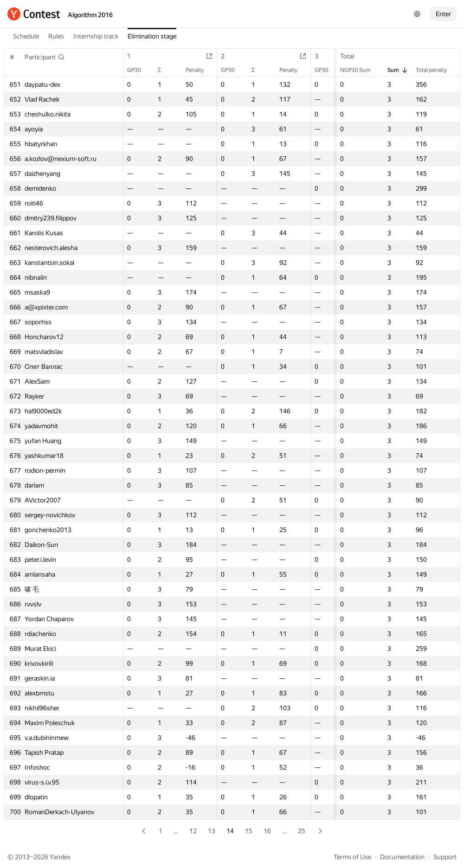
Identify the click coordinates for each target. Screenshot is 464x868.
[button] (45, 57)
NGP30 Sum (360, 70)
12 (193, 831)
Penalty (199, 70)
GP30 (139, 70)
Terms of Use (352, 857)
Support (445, 857)
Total (352, 56)
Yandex (60, 857)
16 (267, 831)
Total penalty (436, 70)
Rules (56, 36)
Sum (398, 70)
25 (302, 831)
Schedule (26, 36)
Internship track (96, 36)
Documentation (402, 857)
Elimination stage (152, 36)
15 (249, 831)
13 (212, 831)
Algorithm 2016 (90, 15)
